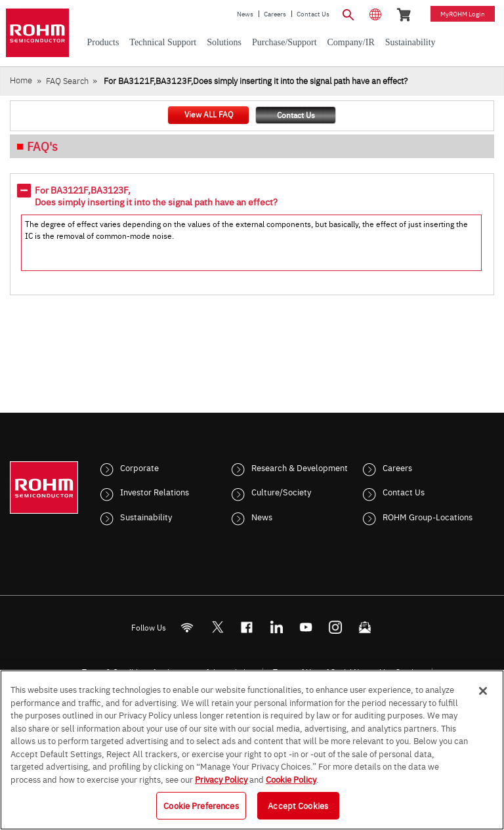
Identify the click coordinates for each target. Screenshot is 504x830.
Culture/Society (281, 491)
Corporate (139, 467)
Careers (275, 14)
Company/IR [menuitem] (351, 42)
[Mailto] (365, 627)
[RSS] (187, 627)
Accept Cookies (298, 805)
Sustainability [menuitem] (410, 42)
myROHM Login (463, 14)
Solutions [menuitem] (224, 42)
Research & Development (300, 467)
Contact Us (313, 14)
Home (21, 80)
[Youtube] (306, 627)
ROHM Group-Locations (428, 516)
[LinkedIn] (277, 627)
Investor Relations (155, 491)
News (245, 14)
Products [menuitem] (103, 42)
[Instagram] (336, 627)
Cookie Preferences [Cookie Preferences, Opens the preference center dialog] (201, 805)
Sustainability (146, 516)
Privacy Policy (221, 779)
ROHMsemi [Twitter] (217, 627)
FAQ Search (67, 80)
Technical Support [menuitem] (163, 42)
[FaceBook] (247, 627)
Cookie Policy (291, 779)
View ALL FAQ (209, 114)
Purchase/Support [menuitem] (284, 42)
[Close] (483, 691)
